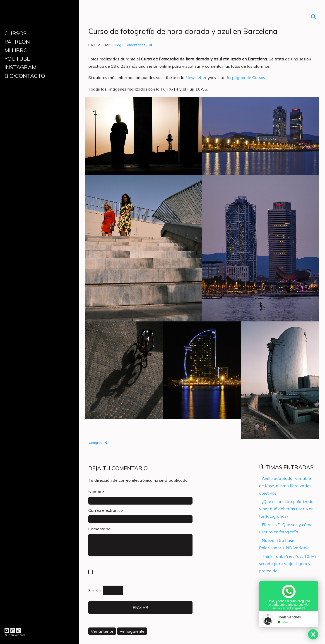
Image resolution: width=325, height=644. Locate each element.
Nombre (96, 492)
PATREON (17, 42)
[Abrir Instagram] (13, 630)
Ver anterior (102, 631)
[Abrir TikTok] (19, 630)
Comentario (99, 529)
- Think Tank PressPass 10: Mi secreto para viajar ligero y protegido (288, 564)
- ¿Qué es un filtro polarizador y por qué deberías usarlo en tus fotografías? (287, 509)
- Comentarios (134, 45)
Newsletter (196, 78)
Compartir (98, 443)
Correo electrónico (106, 510)
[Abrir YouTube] (7, 630)
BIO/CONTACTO (25, 76)
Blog (117, 45)
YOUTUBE (17, 59)
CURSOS (16, 33)
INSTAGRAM (20, 67)
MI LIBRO (16, 50)
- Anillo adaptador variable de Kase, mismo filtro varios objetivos (285, 486)
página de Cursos (248, 78)
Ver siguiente (132, 631)
